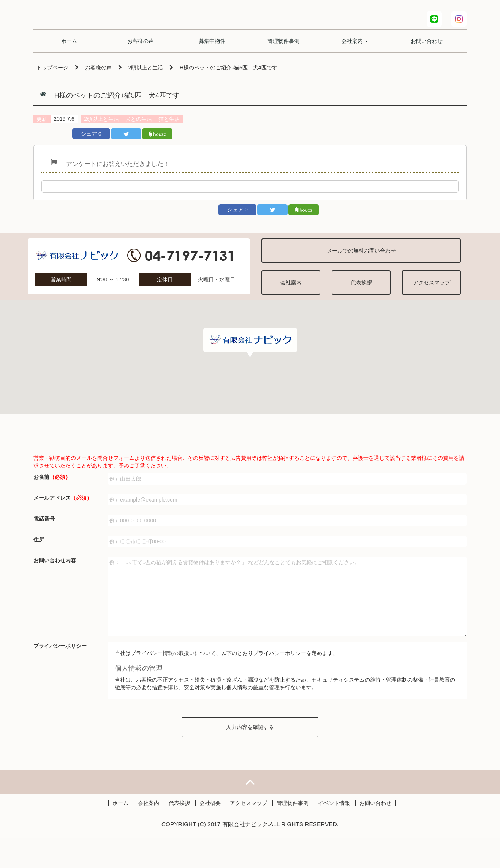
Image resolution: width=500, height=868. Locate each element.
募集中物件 (212, 46)
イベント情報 (334, 833)
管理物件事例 (283, 46)
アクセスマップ (432, 282)
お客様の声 (141, 46)
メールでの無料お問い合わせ (361, 251)
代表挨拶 (361, 282)
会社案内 (355, 46)
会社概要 (210, 833)
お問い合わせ (427, 46)
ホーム (69, 46)
